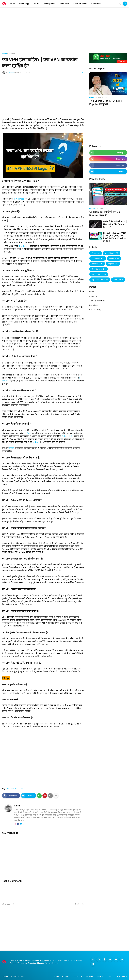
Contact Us (77, 976)
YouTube (118, 280)
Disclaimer (94, 305)
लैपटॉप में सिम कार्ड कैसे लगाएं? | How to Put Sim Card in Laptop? (115, 224)
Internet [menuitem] (37, 4)
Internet (12, 54)
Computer (98, 258)
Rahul (17, 806)
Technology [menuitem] (24, 4)
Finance (114, 258)
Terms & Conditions (97, 301)
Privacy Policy (95, 310)
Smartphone (99, 269)
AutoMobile (112, 253)
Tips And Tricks (100, 280)
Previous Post (9, 904)
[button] (120, 4)
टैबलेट (30, 433)
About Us (93, 296)
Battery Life (67, 436)
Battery (36, 442)
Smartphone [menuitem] (49, 4)
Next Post (79, 904)
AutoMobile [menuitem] (96, 4)
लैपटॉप (12, 448)
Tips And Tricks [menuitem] (80, 4)
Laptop (113, 264)
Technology (20, 789)
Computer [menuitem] (63, 4)
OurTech (21, 976)
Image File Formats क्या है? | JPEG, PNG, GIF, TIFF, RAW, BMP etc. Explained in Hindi (115, 237)
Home (4, 54)
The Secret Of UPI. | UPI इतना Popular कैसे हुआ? (106, 103)
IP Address (19, 199)
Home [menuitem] (13, 4)
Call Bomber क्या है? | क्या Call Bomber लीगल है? (105, 214)
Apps (96, 253)
